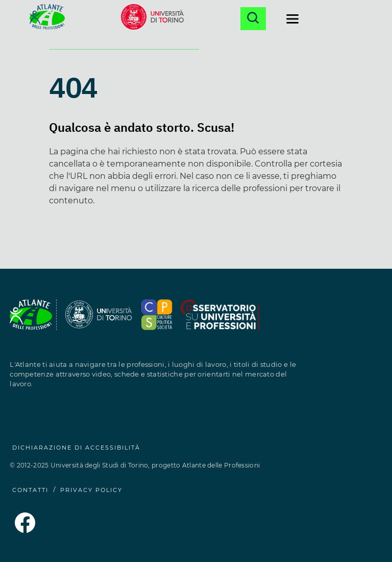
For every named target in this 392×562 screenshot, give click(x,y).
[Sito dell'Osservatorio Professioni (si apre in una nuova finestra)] (157, 321)
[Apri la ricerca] (253, 19)
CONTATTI (30, 490)
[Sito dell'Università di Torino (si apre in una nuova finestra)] (152, 19)
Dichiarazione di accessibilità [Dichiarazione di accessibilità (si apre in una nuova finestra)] (76, 448)
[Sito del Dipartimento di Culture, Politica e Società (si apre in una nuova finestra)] (220, 321)
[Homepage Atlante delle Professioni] (47, 19)
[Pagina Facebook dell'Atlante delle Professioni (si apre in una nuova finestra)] (25, 530)
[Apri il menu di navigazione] (292, 19)
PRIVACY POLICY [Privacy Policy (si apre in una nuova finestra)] (91, 490)
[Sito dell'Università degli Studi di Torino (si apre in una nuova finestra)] (99, 321)
